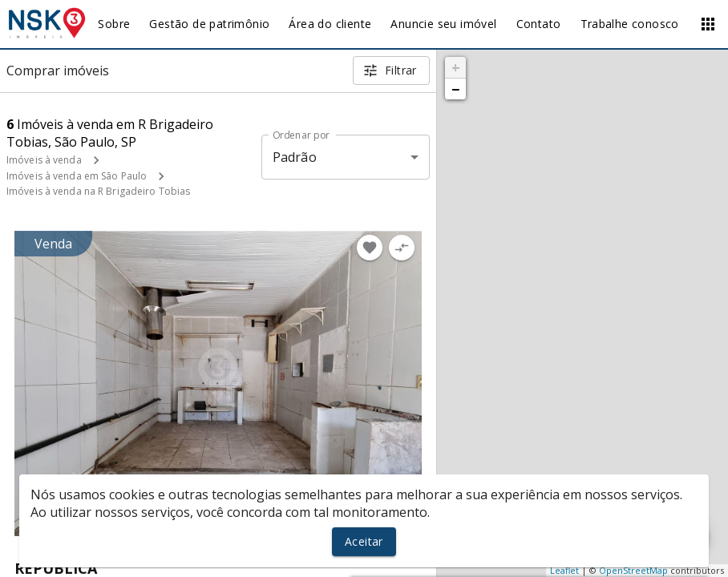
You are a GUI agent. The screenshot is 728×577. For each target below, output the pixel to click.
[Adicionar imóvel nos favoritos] (370, 248)
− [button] (455, 89)
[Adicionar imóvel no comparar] (402, 248)
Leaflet (564, 570)
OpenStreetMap (633, 570)
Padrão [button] (295, 157)
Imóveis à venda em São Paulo (77, 176)
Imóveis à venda (44, 160)
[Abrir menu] (708, 24)
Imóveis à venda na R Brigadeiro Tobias (98, 191)
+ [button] (456, 67)
